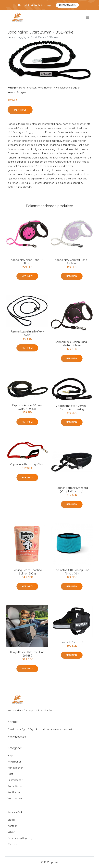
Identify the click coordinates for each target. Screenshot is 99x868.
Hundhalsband (62, 88)
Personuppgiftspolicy (20, 838)
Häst (10, 774)
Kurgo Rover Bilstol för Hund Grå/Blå (27, 654)
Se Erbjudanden (67, 5)
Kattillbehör (14, 792)
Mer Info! (20, 110)
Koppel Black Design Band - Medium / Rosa (72, 344)
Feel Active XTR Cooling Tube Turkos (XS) (72, 572)
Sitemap (12, 844)
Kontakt (12, 826)
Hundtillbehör (45, 88)
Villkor (11, 832)
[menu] (88, 18)
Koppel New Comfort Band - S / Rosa (72, 262)
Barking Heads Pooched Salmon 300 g (27, 572)
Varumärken (29, 88)
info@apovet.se (17, 737)
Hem (10, 37)
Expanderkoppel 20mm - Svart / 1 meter (27, 407)
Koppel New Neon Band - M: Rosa (27, 262)
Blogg (11, 820)
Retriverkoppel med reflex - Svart (27, 333)
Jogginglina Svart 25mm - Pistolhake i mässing (72, 408)
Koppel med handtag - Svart (27, 464)
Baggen (76, 88)
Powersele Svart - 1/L (72, 642)
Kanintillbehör (15, 768)
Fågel (11, 755)
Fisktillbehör (14, 762)
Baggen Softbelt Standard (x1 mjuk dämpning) (72, 490)
